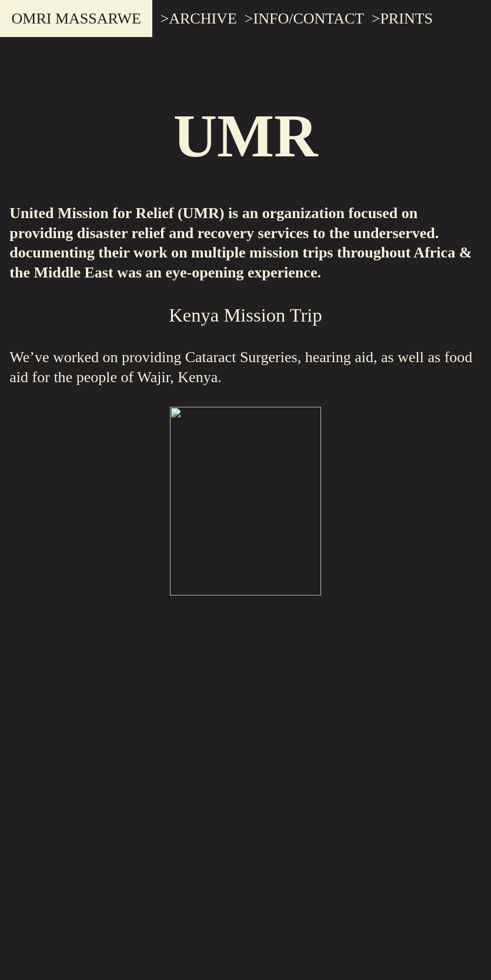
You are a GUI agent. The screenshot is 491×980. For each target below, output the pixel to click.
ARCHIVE (203, 19)
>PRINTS (402, 19)
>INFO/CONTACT (304, 19)
